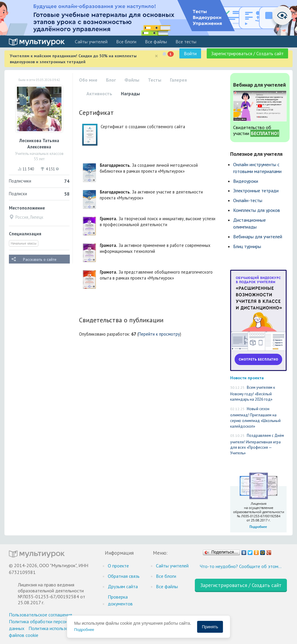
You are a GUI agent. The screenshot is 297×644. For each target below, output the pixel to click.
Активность (99, 93)
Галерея (178, 80)
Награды (130, 93)
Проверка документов (120, 600)
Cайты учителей (91, 42)
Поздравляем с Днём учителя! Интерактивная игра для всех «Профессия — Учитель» (257, 444)
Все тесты (186, 42)
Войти (190, 53)
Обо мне (88, 80)
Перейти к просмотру (159, 334)
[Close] (156, 56)
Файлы (132, 80)
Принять (210, 627)
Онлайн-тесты (248, 200)
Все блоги (126, 42)
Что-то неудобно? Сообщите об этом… (241, 566)
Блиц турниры (247, 246)
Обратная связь (124, 576)
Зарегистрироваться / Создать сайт (247, 53)
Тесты (155, 80)
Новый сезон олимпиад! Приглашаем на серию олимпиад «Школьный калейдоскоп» (255, 418)
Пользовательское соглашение (41, 615)
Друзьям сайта (123, 586)
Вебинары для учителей (258, 237)
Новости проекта (247, 378)
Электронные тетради (256, 191)
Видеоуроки (246, 181)
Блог (111, 80)
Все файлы (156, 42)
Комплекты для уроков (257, 210)
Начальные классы (24, 243)
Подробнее (84, 630)
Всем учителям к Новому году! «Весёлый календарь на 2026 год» (253, 393)
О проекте (118, 566)
